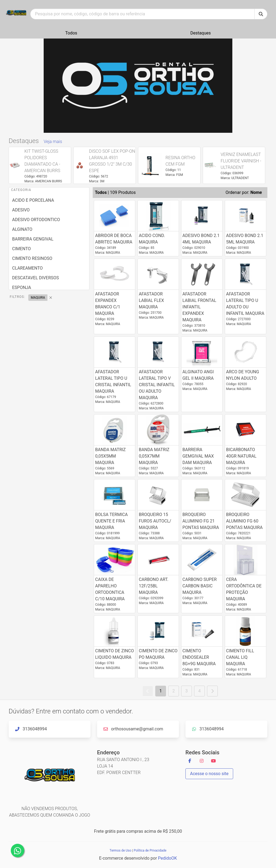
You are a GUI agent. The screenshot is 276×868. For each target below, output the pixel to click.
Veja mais (53, 142)
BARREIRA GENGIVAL (33, 239)
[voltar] (148, 691)
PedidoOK (168, 858)
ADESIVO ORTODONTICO (36, 220)
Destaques (201, 33)
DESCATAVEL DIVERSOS (36, 278)
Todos (71, 33)
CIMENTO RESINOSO (32, 258)
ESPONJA (22, 287)
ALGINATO (22, 229)
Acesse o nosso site (209, 774)
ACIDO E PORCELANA (33, 200)
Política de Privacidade (150, 850)
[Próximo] (212, 691)
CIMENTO (21, 249)
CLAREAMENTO (27, 268)
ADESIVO (21, 210)
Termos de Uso (120, 850)
